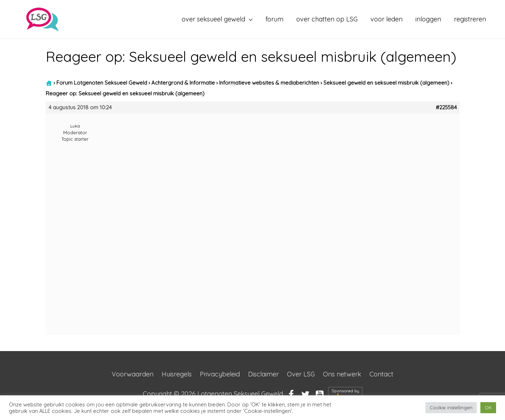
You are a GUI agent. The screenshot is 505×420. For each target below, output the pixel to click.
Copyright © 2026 (213, 394)
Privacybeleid (220, 374)
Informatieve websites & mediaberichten (269, 83)
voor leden (387, 19)
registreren (470, 19)
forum (274, 19)
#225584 (446, 107)
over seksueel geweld (213, 19)
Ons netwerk (342, 374)
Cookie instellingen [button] (451, 407)
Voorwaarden (133, 374)
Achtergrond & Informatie (183, 83)
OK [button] (488, 407)
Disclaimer (263, 374)
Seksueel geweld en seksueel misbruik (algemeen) (386, 83)
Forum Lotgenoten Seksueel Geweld (102, 83)
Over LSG (301, 374)
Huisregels (177, 374)
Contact (381, 374)
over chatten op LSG (327, 19)
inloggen (428, 19)
